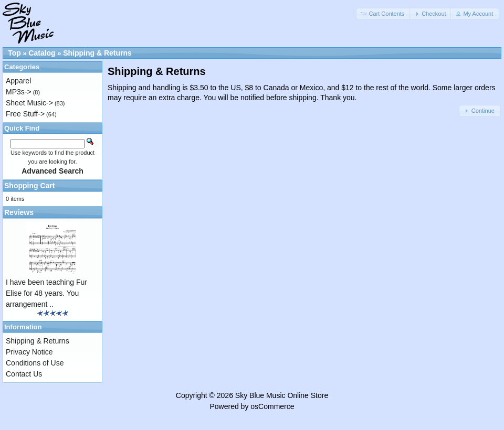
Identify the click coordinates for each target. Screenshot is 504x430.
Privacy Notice (29, 352)
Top (14, 53)
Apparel (18, 81)
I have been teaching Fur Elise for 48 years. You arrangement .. (46, 293)
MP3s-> (19, 92)
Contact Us (24, 374)
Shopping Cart (29, 186)
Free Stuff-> (25, 114)
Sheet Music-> (29, 103)
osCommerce (272, 406)
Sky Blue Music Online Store (282, 395)
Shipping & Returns (97, 53)
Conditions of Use (35, 363)
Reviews (19, 212)
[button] (383, 14)
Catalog (42, 53)
